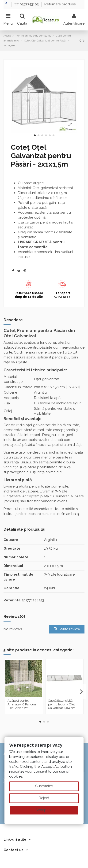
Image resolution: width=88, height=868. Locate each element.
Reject (44, 798)
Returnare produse (60, 4)
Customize (44, 786)
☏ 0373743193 (27, 4)
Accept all (44, 810)
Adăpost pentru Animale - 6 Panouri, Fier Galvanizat (22, 704)
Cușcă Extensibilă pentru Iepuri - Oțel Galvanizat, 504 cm (62, 704)
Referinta (12, 600)
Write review (67, 629)
